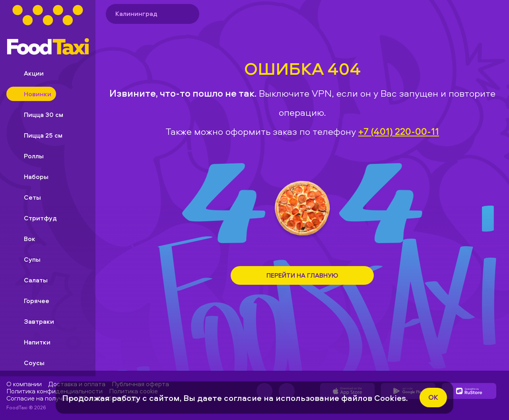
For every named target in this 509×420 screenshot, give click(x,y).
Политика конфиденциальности (54, 391)
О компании (24, 384)
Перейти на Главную (302, 275)
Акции (27, 73)
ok (433, 397)
